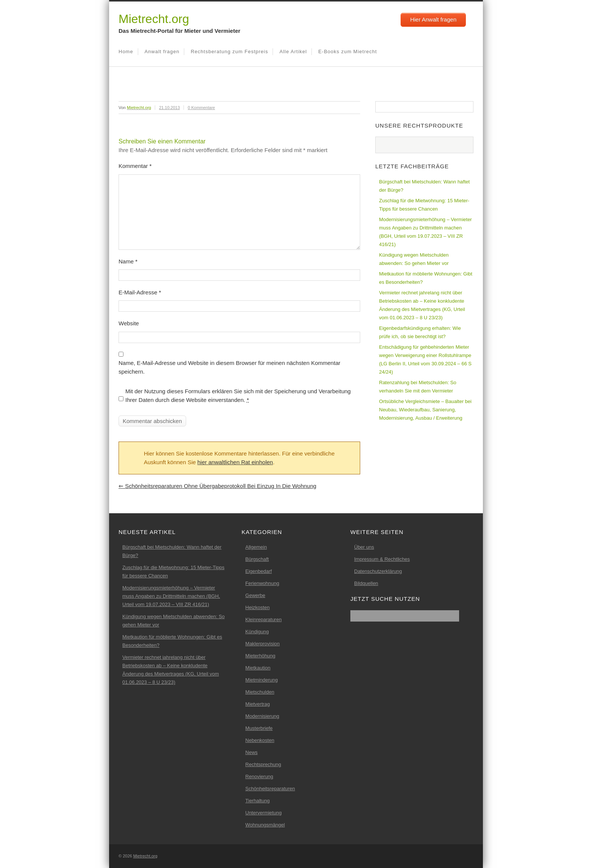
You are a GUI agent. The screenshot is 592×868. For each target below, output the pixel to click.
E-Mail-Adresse (140, 292)
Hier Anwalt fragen (433, 19)
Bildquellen (366, 583)
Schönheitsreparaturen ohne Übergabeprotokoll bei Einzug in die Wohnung (217, 486)
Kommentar (135, 166)
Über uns (364, 547)
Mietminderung (262, 680)
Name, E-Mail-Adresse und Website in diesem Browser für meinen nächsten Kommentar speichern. (229, 367)
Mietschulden (260, 692)
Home (126, 52)
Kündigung (257, 632)
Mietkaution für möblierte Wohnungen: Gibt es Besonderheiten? (426, 278)
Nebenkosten (260, 740)
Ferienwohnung (262, 583)
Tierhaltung (258, 801)
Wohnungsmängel (265, 825)
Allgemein (256, 547)
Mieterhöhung (261, 656)
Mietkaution (258, 668)
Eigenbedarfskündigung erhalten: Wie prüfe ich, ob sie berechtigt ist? (420, 332)
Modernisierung (262, 716)
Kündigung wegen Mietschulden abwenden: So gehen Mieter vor (414, 259)
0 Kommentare (201, 108)
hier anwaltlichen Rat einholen (235, 462)
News (252, 752)
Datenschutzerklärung (378, 571)
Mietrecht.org (154, 19)
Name (128, 261)
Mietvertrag (258, 704)
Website (129, 323)
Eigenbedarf (259, 571)
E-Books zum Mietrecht (348, 52)
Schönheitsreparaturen (270, 789)
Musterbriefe (259, 728)
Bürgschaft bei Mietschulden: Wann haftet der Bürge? (424, 186)
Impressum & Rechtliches (382, 559)
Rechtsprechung (263, 764)
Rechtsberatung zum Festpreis (229, 52)
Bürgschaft (257, 559)
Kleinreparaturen (264, 619)
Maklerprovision (263, 644)
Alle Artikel (293, 52)
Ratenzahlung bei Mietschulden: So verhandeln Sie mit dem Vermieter (418, 387)
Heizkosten (257, 607)
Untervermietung (264, 813)
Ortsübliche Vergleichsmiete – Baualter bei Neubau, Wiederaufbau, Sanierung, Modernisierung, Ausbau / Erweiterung (425, 410)
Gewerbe (255, 595)
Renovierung (259, 776)
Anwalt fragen (162, 52)
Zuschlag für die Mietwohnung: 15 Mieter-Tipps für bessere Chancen (424, 205)
